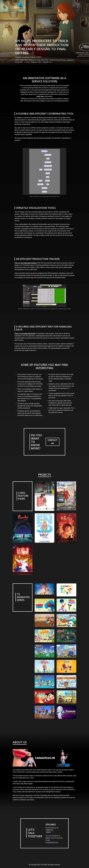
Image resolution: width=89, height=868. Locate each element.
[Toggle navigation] (74, 5)
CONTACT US (52, 442)
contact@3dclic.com (52, 842)
